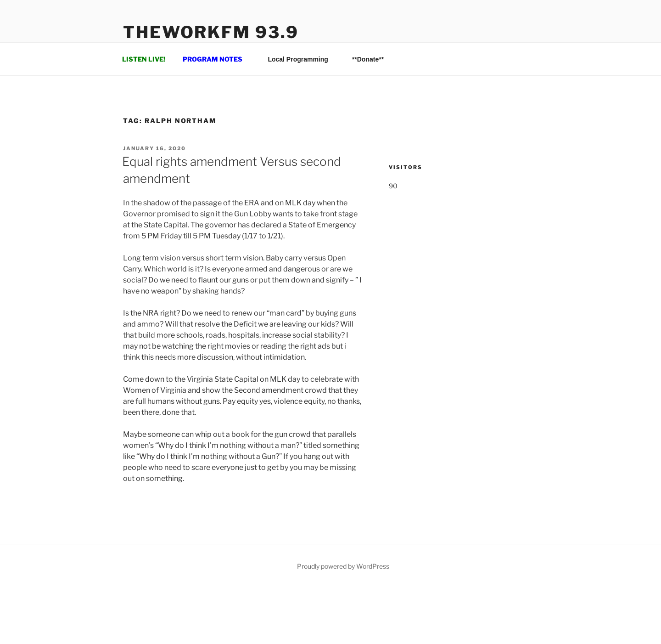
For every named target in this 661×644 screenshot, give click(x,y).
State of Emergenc (320, 225)
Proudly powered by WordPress (343, 566)
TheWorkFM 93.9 (211, 32)
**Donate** (368, 59)
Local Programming (302, 59)
